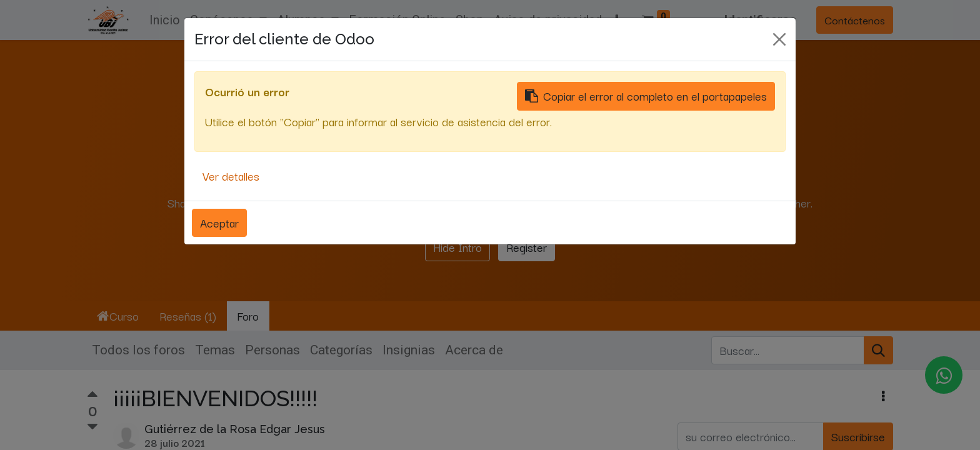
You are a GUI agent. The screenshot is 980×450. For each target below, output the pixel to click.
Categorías (341, 350)
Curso (118, 316)
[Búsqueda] (878, 351)
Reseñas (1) (188, 316)
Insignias (409, 350)
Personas (272, 350)
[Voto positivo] (92, 396)
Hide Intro (457, 247)
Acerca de (474, 350)
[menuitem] (165, 20)
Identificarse (760, 20)
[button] (617, 20)
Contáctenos (855, 20)
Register (527, 247)
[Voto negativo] (92, 427)
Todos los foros (138, 350)
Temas (215, 350)
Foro (248, 316)
